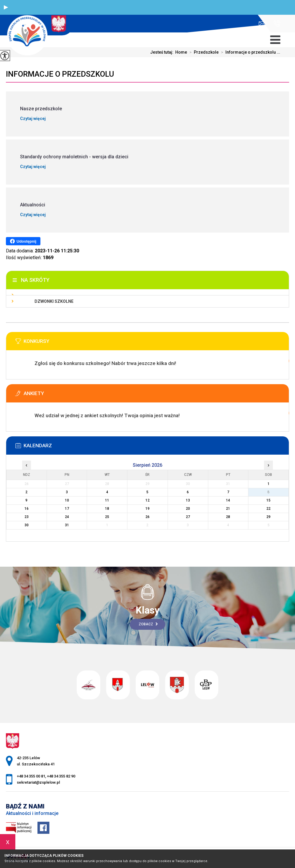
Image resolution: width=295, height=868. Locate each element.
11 (107, 500)
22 (268, 509)
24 (67, 517)
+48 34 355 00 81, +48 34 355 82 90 (277, 23)
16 (27, 509)
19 (147, 509)
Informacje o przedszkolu (60, 74)
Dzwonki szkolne (54, 301)
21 (228, 509)
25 (107, 517)
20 (188, 509)
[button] (6, 7)
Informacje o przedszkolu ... (249, 52)
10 (67, 500)
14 (228, 500)
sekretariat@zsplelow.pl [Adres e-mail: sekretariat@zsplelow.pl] (38, 782)
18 (107, 509)
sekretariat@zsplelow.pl (262, 24)
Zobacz (148, 624)
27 (188, 517)
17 (67, 509)
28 (228, 517)
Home (181, 52)
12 (147, 500)
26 (147, 517)
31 (67, 525)
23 (27, 517)
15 (268, 500)
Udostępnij (23, 241)
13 (188, 500)
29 (268, 517)
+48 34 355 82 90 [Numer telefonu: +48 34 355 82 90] (61, 776)
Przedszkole (203, 52)
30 (27, 525)
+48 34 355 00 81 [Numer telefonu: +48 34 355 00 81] (31, 776)
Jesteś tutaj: (163, 52)
